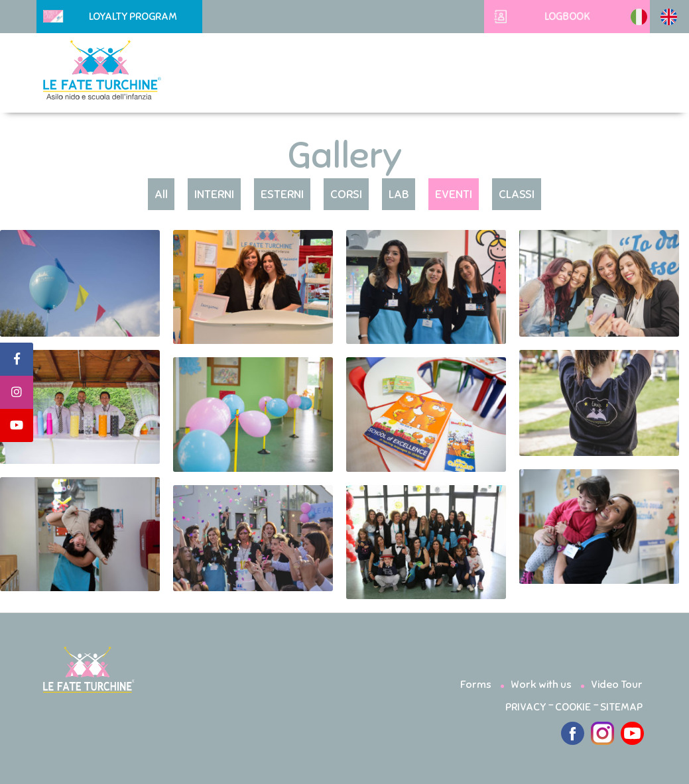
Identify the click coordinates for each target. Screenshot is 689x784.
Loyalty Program (110, 17)
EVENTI (454, 194)
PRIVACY (526, 707)
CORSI (346, 194)
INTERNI (214, 194)
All (161, 194)
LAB (399, 194)
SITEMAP (621, 707)
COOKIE (573, 707)
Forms (476, 685)
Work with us (541, 685)
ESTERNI (282, 194)
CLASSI (517, 194)
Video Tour (617, 685)
